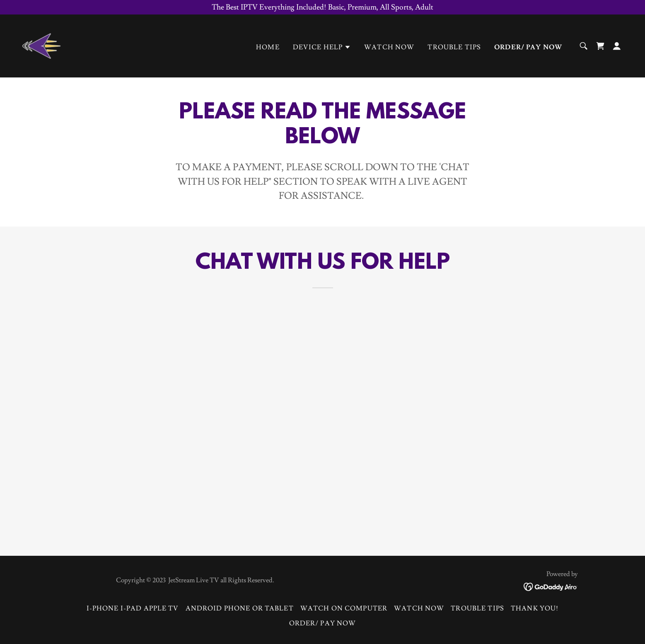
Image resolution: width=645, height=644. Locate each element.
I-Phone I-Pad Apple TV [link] (133, 608)
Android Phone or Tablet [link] (240, 608)
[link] (41, 44)
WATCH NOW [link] (389, 47)
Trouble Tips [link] (454, 47)
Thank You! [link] (535, 608)
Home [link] (268, 47)
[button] (322, 47)
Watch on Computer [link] (344, 608)
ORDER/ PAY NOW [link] (528, 47)
